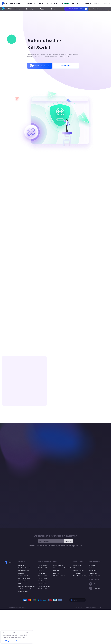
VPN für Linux (42, 584)
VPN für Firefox (42, 581)
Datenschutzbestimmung (17, 637)
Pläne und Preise (23, 591)
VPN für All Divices (43, 589)
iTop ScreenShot (23, 576)
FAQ (74, 568)
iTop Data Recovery (24, 578)
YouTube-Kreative (94, 576)
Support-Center (77, 565)
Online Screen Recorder (25, 589)
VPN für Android (43, 576)
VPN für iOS (41, 573)
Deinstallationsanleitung (80, 576)
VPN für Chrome (43, 578)
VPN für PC (41, 570)
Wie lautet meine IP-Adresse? (62, 568)
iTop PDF (21, 584)
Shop (96, 3)
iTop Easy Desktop (24, 570)
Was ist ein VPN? (58, 565)
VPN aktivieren (77, 573)
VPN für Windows (43, 565)
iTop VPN (21, 565)
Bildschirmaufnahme (59, 576)
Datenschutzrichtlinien (91, 608)
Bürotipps (56, 573)
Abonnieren (69, 541)
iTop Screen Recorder (25, 568)
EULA (101, 608)
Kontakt (92, 568)
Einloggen (107, 3)
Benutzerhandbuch (78, 570)
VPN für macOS (42, 568)
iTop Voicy (21, 573)
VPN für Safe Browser (44, 586)
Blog (53, 9)
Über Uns (92, 565)
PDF (65, 3)
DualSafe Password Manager (27, 586)
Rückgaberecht (79, 608)
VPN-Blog (56, 570)
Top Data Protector (24, 581)
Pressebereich (93, 570)
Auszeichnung (93, 573)
